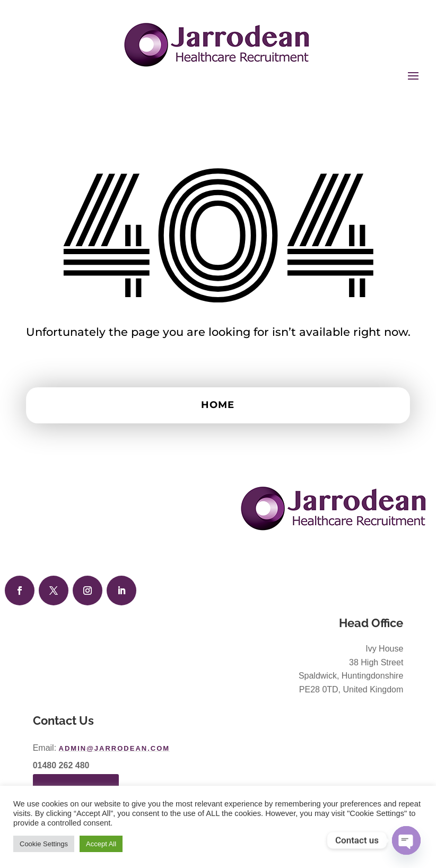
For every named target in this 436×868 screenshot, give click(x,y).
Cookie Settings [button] (44, 844)
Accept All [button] (101, 844)
